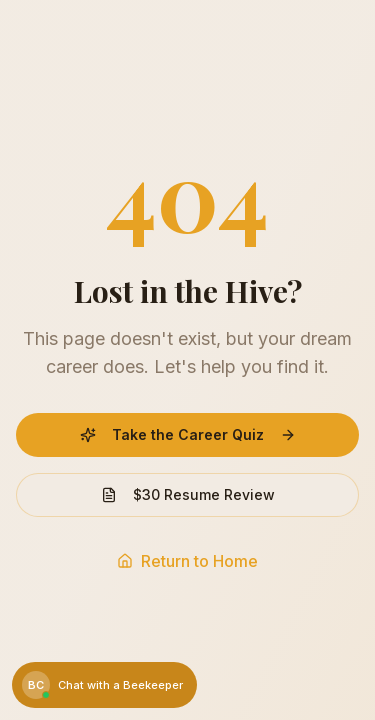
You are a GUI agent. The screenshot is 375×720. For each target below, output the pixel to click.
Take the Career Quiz (188, 434)
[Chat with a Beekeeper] (104, 685)
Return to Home (187, 561)
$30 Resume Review (188, 494)
